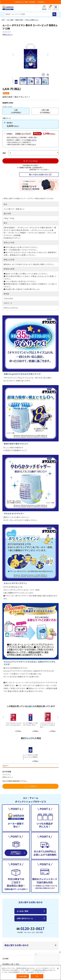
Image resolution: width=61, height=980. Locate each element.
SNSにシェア (48, 75)
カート (50, 8)
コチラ (34, 140)
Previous (13, 55)
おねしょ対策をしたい (32, 20)
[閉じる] (58, 968)
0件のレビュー (8, 34)
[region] (30, 973)
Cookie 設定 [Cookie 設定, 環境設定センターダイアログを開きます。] (23, 976)
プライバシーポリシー (41, 970)
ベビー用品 (10, 20)
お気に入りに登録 (43, 75)
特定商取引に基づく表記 (11, 964)
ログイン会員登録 (44, 8)
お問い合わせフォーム (25, 918)
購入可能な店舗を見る (39, 174)
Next (48, 55)
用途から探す (19, 20)
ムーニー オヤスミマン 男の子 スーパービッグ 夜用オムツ (30, 757)
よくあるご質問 (22, 911)
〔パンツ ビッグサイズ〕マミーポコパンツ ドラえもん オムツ (47, 725)
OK (37, 976)
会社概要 (5, 959)
